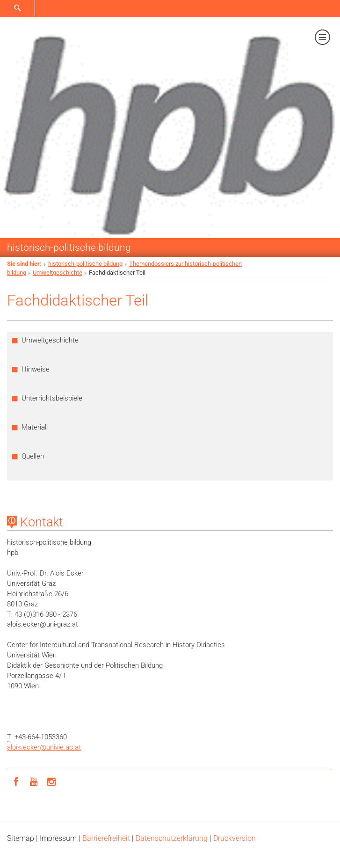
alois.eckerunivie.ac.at (44, 747)
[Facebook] (16, 781)
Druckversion (235, 838)
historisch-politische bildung (69, 247)
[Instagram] (51, 781)
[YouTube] (34, 781)
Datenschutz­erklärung (172, 838)
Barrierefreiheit (106, 838)
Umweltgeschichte (58, 273)
